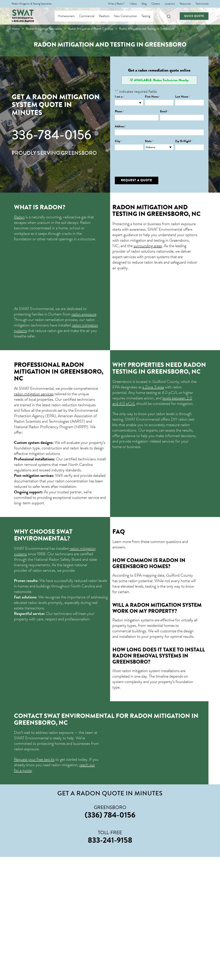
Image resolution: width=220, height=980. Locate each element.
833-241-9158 (110, 840)
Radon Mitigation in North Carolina (91, 29)
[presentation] (144, 161)
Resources (185, 4)
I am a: (120, 97)
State (149, 141)
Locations (170, 4)
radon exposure (84, 314)
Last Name (182, 97)
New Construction (129, 16)
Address (120, 126)
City (118, 141)
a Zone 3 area (153, 387)
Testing (150, 16)
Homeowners (70, 16)
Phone (119, 111)
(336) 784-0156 (110, 815)
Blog (144, 4)
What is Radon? (116, 4)
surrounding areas (148, 246)
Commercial (91, 16)
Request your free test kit (34, 759)
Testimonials (202, 4)
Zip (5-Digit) (184, 141)
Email (164, 111)
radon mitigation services (34, 394)
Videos (133, 4)
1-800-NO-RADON (23, 21)
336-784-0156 (52, 135)
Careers (156, 4)
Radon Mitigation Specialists (44, 29)
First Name (152, 97)
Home (16, 29)
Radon (19, 217)
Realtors (108, 16)
